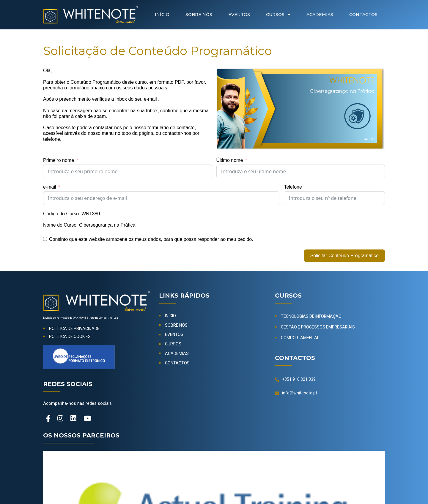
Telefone (293, 187)
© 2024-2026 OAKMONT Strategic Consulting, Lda (214, 487)
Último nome (230, 160)
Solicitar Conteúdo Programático (344, 256)
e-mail (50, 187)
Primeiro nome (59, 160)
